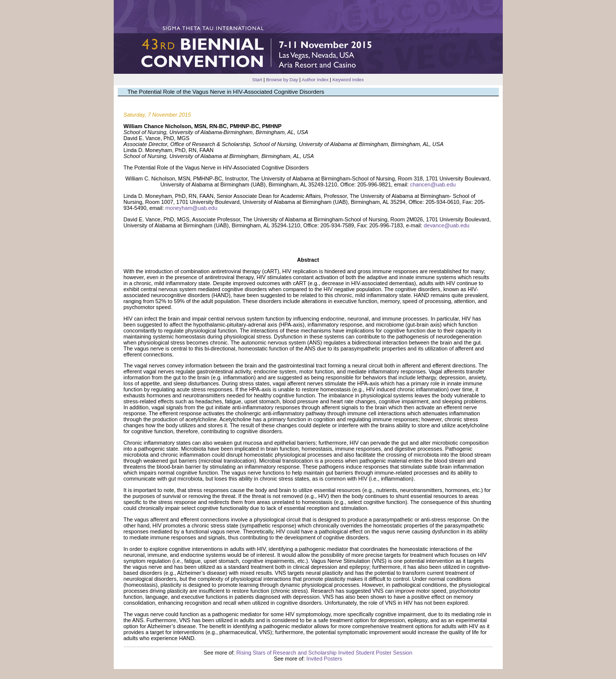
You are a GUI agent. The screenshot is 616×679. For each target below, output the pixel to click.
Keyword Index (348, 80)
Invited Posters (324, 659)
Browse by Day (282, 80)
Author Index (315, 80)
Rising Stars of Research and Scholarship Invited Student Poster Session (324, 653)
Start (257, 80)
